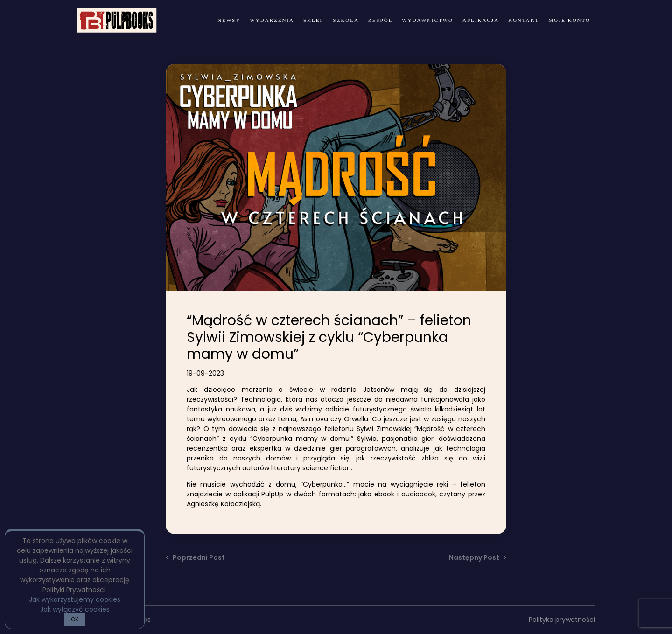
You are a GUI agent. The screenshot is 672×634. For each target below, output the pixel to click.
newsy (229, 20)
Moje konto (569, 20)
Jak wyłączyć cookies (75, 609)
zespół (380, 20)
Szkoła (346, 20)
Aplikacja (481, 20)
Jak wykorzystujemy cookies (75, 599)
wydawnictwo (427, 20)
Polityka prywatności (562, 620)
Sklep (314, 20)
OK (75, 619)
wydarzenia (272, 20)
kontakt (524, 20)
